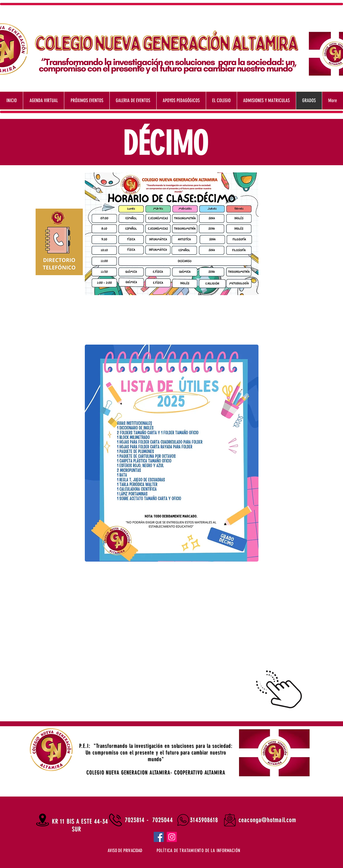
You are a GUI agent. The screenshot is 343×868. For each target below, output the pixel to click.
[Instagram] (172, 837)
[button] (198, 850)
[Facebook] (159, 837)
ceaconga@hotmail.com (267, 820)
